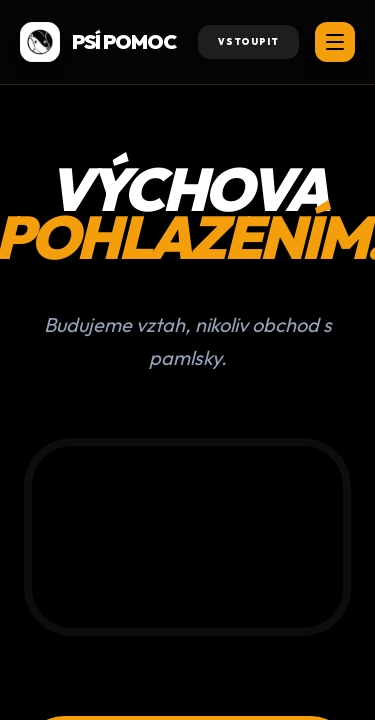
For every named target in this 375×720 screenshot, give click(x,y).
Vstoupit (248, 41)
